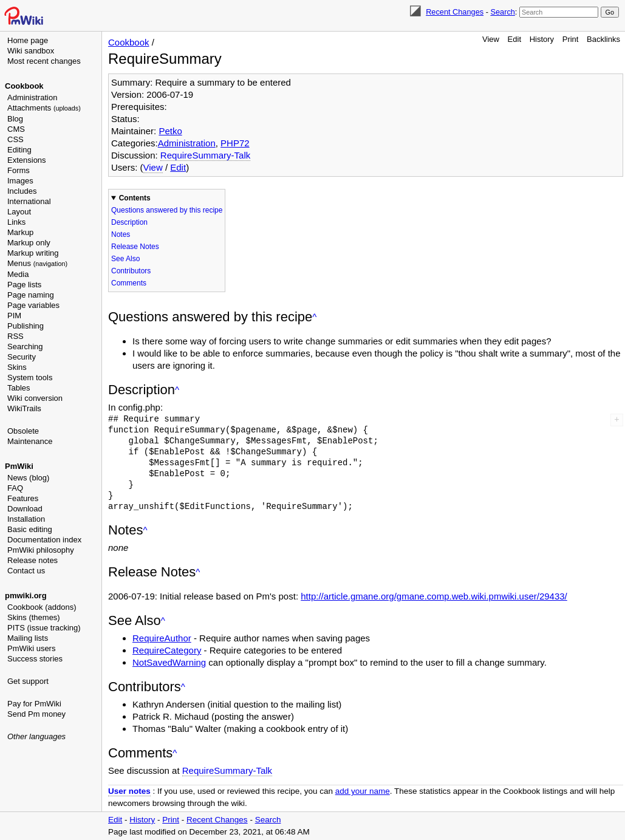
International (29, 201)
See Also (125, 259)
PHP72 (235, 143)
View (491, 39)
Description (129, 222)
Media (18, 274)
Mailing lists (28, 638)
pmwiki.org (26, 596)
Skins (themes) (34, 617)
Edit (514, 39)
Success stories (35, 659)
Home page (28, 40)
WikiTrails (24, 408)
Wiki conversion (35, 398)
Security (22, 357)
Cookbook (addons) (42, 607)
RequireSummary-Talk (205, 155)
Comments (129, 283)
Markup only (29, 243)
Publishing (26, 326)
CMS (16, 129)
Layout (19, 212)
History (542, 39)
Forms (19, 170)
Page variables (33, 305)
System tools (30, 377)
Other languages (36, 736)
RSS (15, 336)
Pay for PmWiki (34, 704)
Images (20, 181)
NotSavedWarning (169, 662)
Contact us (26, 571)
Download (25, 509)
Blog (15, 119)
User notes (129, 791)
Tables (19, 388)
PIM (14, 316)
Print (571, 39)
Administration (32, 97)
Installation (26, 519)
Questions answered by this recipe (167, 210)
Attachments (44, 108)
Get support (28, 681)
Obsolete (23, 431)
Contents (135, 198)
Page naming (31, 295)
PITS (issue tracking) (44, 628)
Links (16, 222)
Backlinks (603, 39)
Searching (25, 347)
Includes (22, 191)
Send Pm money (36, 714)
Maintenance (30, 441)
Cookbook (24, 86)
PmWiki (19, 466)
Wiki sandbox (31, 51)
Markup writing (33, 253)
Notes (121, 234)
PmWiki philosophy (41, 550)
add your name (363, 791)
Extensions (27, 160)
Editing (19, 150)
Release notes (32, 560)
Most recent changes (44, 61)
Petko (170, 131)
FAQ (15, 488)
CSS (15, 139)
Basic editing (30, 529)
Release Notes (135, 247)
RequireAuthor (162, 638)
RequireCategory (167, 650)
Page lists (24, 285)
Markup (20, 232)
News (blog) (28, 478)
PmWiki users (31, 648)
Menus (37, 263)
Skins (17, 367)
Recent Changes (455, 12)
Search (502, 12)
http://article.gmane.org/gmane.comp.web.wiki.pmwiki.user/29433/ (434, 596)
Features (23, 498)
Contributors (131, 271)
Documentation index (44, 540)
